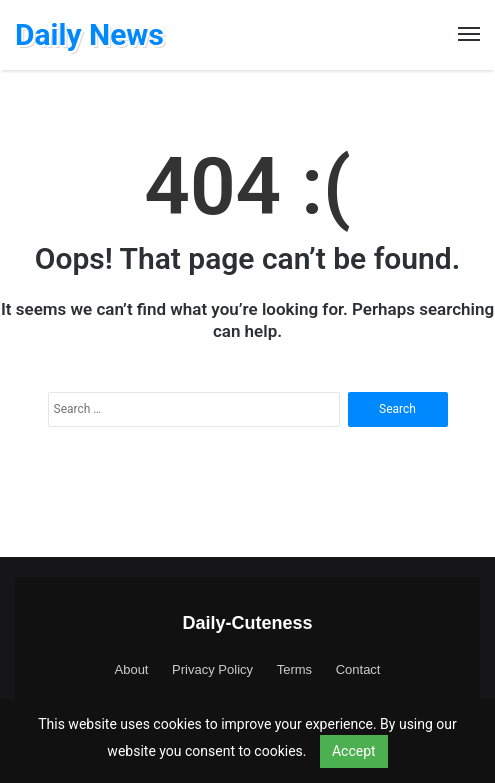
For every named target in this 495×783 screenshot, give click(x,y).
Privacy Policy (212, 669)
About (132, 669)
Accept (354, 751)
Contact (358, 669)
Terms (294, 669)
